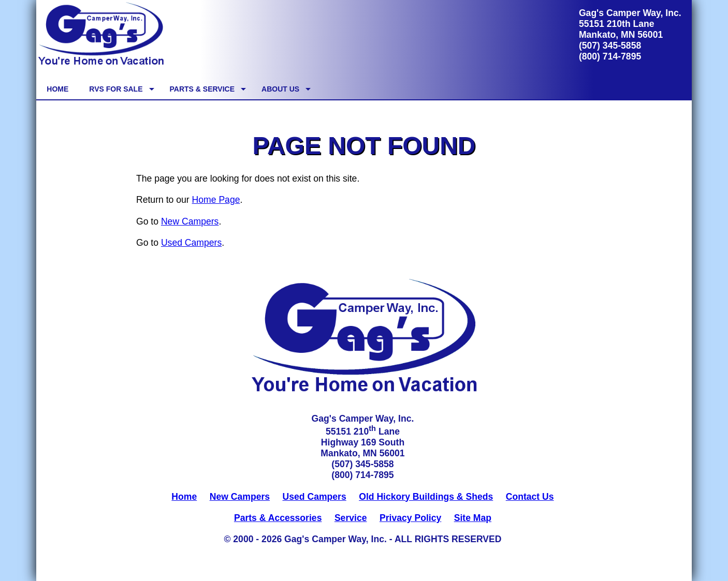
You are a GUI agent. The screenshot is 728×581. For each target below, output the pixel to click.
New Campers (190, 221)
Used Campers (191, 243)
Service (351, 518)
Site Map (473, 518)
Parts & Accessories (278, 518)
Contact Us (530, 497)
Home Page (216, 200)
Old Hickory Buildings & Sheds (426, 497)
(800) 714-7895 (610, 56)
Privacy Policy (410, 518)
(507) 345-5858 (610, 46)
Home (184, 497)
